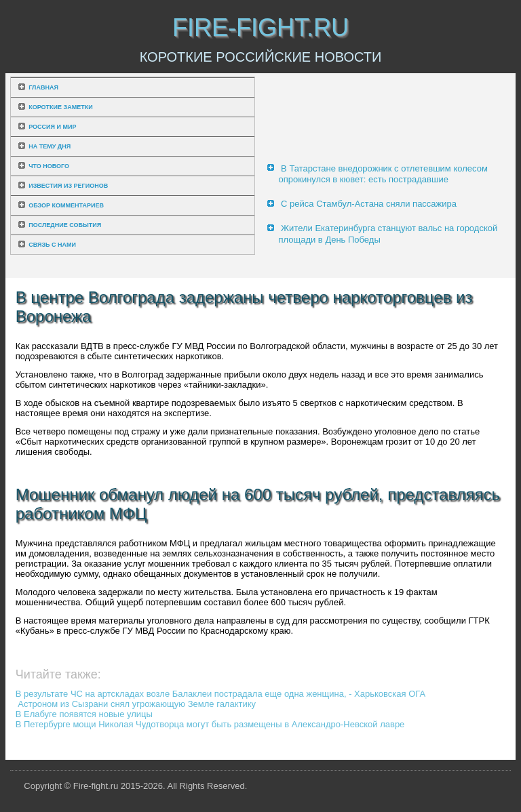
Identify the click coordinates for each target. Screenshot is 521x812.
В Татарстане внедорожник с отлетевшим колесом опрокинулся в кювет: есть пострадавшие (383, 174)
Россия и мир (52, 127)
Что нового (49, 166)
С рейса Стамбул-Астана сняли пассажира (369, 204)
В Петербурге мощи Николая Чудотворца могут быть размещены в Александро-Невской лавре (210, 724)
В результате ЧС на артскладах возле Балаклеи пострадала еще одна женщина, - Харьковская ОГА (220, 694)
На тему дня (50, 146)
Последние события (65, 225)
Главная (43, 87)
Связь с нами (52, 245)
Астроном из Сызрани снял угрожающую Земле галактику (137, 704)
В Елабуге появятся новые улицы (84, 714)
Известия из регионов (68, 186)
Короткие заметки (60, 107)
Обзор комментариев (66, 205)
